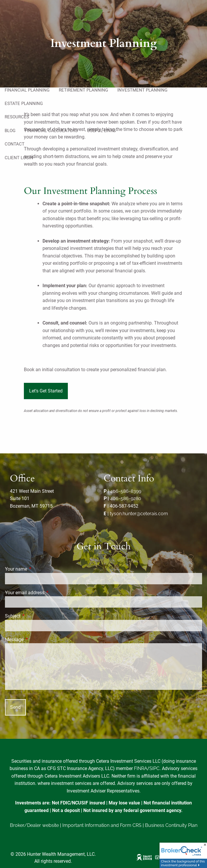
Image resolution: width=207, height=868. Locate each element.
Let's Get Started (46, 391)
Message (36, 640)
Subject (34, 616)
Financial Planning (27, 90)
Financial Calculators (51, 131)
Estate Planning (24, 104)
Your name (38, 569)
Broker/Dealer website (34, 825)
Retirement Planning (83, 90)
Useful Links (101, 131)
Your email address (46, 593)
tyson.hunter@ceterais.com (139, 514)
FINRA (141, 768)
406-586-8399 (126, 491)
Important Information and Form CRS (102, 825)
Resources (17, 117)
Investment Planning (142, 90)
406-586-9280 (126, 498)
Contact (15, 144)
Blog (10, 131)
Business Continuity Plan (171, 825)
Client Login (19, 158)
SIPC (154, 768)
